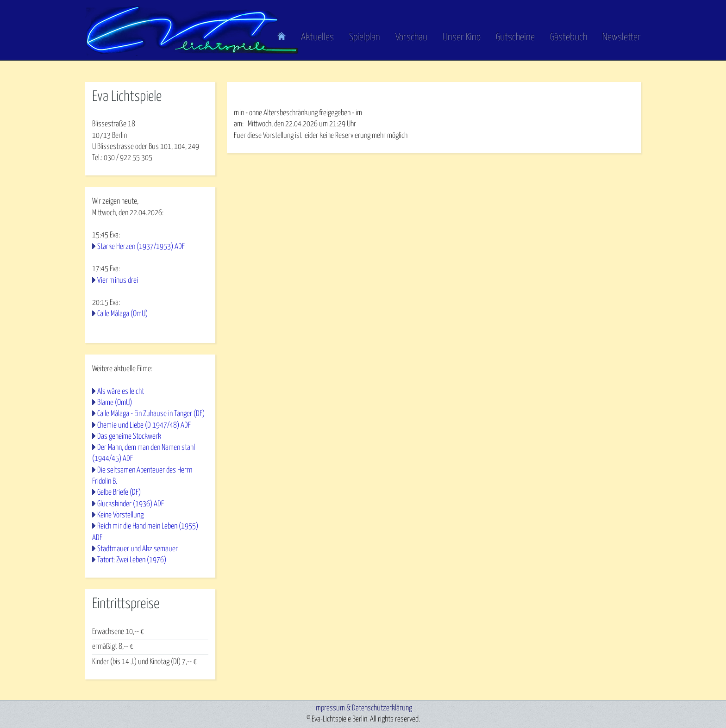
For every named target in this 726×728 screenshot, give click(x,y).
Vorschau (411, 37)
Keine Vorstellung (120, 515)
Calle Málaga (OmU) (122, 314)
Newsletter (622, 37)
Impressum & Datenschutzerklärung (363, 708)
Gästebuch (569, 37)
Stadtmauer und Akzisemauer (138, 549)
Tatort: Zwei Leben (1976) (132, 560)
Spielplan (365, 37)
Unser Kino (462, 37)
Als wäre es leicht (121, 392)
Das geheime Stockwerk (129, 437)
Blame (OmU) (115, 403)
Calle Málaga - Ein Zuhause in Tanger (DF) (151, 414)
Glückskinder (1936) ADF (131, 504)
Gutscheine (515, 37)
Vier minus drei (118, 281)
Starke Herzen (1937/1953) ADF (141, 247)
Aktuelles (317, 37)
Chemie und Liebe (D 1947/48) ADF (144, 426)
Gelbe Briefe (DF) (119, 493)
